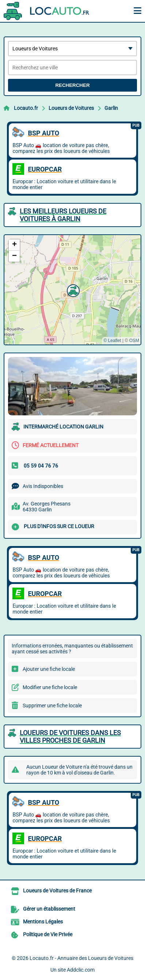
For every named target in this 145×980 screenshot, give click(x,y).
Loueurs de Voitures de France (57, 891)
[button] (72, 290)
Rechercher (72, 85)
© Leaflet (112, 341)
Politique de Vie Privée (48, 934)
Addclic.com (81, 970)
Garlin (111, 108)
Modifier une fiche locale (50, 687)
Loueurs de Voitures (71, 108)
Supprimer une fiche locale (52, 706)
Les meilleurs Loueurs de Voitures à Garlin (63, 215)
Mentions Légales (43, 922)
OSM (134, 341)
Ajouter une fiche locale (49, 669)
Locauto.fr (26, 108)
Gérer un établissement (49, 909)
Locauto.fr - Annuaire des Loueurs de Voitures (81, 958)
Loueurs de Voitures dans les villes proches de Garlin (70, 737)
